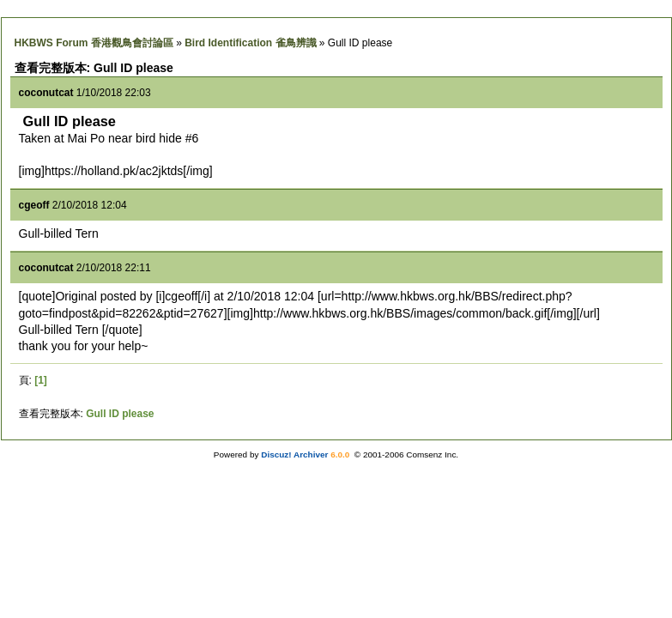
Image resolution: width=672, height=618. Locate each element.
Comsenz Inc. (432, 454)
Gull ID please (120, 414)
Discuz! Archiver (294, 454)
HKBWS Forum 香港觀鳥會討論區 (94, 43)
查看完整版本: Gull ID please (94, 68)
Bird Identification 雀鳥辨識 (250, 43)
